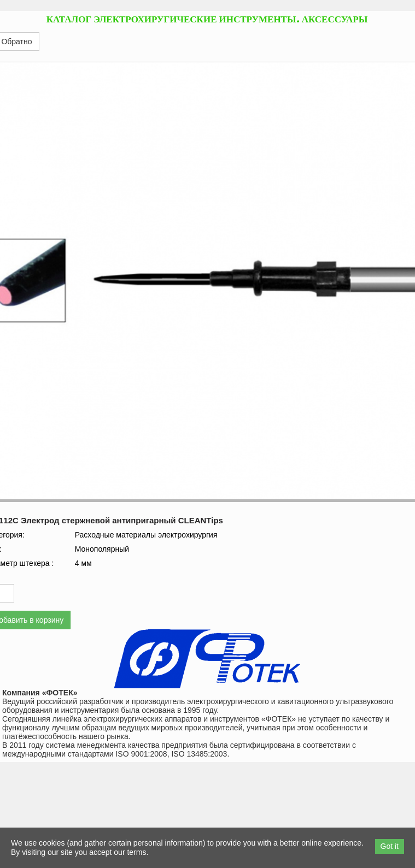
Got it (390, 846)
